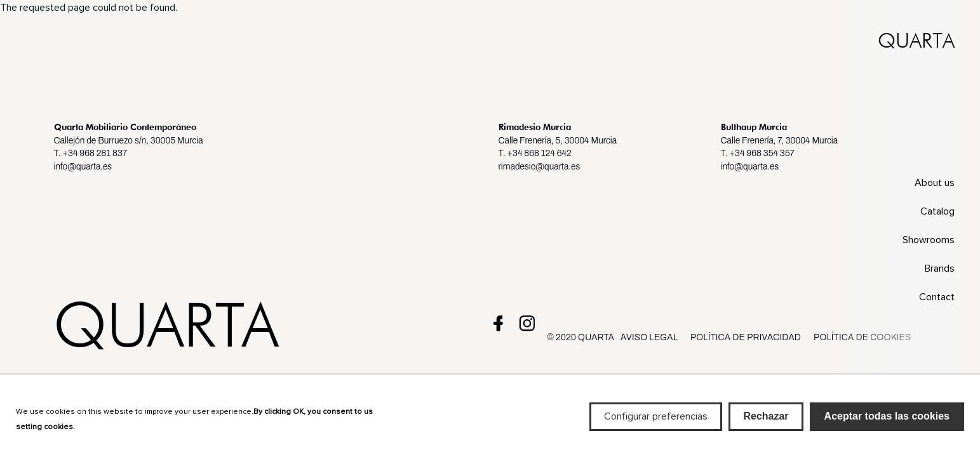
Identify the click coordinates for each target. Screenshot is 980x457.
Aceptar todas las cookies (887, 422)
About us (935, 183)
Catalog (937, 211)
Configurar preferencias (656, 422)
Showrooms (929, 240)
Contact (937, 297)
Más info (96, 431)
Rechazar (766, 422)
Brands (940, 268)
